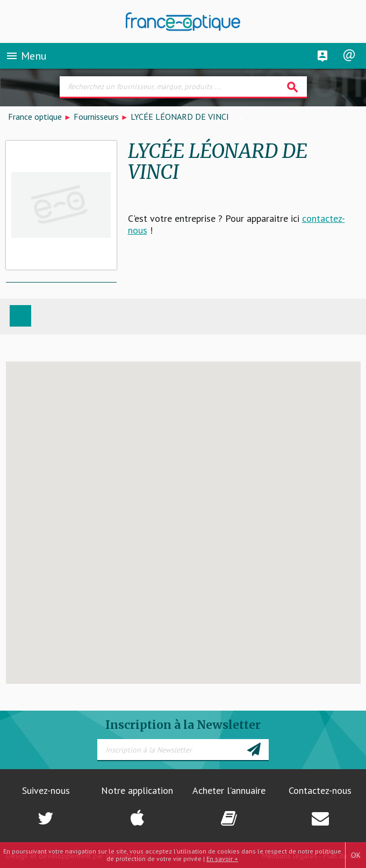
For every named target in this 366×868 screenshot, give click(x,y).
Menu (26, 56)
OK (356, 855)
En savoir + (222, 859)
